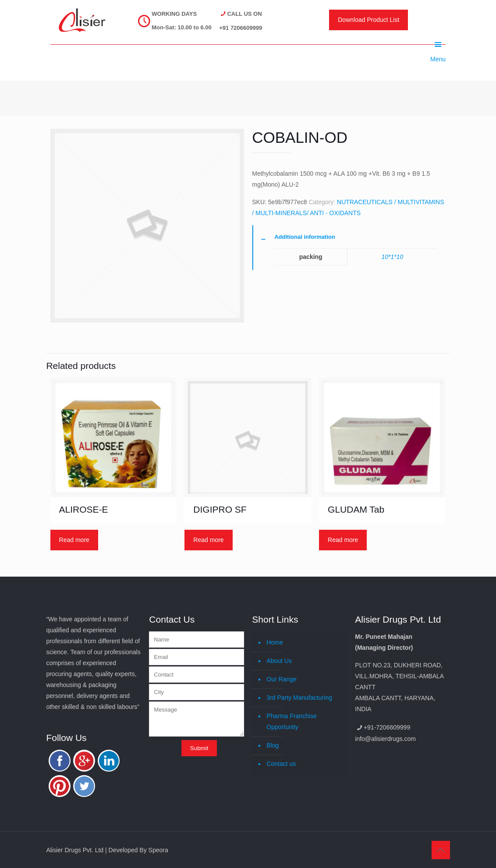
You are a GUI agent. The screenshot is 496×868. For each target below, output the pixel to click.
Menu (438, 44)
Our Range (281, 679)
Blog (273, 745)
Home (275, 642)
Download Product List (368, 20)
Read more (74, 540)
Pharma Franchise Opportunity (291, 721)
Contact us (281, 764)
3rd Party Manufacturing (299, 698)
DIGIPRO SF (220, 509)
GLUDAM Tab (356, 509)
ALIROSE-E (84, 509)
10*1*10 (392, 257)
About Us (279, 661)
